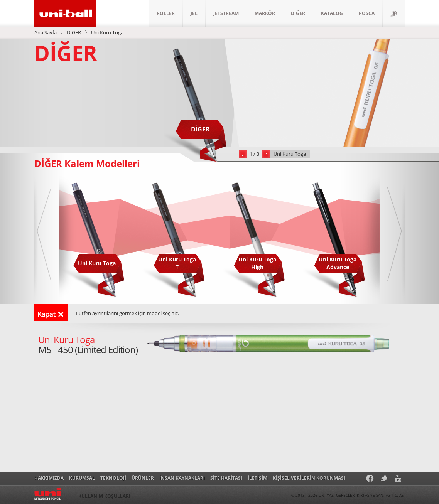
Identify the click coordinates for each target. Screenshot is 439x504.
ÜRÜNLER (143, 478)
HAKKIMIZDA (49, 478)
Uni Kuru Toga (107, 32)
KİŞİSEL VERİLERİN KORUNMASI (309, 478)
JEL (194, 13)
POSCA (367, 13)
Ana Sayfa (46, 32)
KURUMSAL (82, 478)
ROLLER (166, 13)
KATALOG (332, 13)
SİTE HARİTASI (226, 478)
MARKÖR (265, 13)
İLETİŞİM (257, 478)
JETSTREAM (226, 13)
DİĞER (298, 13)
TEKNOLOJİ (113, 478)
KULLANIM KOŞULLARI (104, 496)
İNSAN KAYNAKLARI (182, 478)
